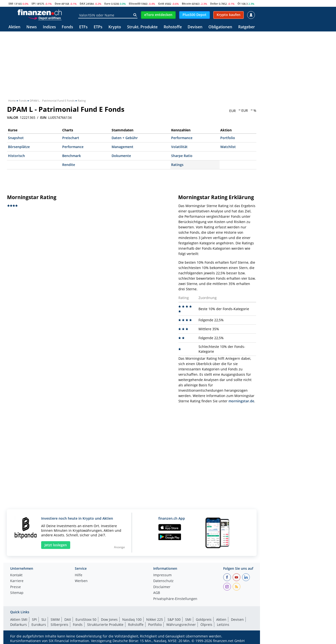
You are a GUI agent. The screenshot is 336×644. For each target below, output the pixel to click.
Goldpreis (204, 619)
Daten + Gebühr (125, 138)
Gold (161, 4)
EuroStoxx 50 (86, 619)
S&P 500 (174, 619)
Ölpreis (206, 625)
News (32, 27)
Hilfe (79, 575)
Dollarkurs (19, 625)
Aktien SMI (19, 619)
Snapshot (16, 138)
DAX (82, 4)
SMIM (55, 619)
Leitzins (223, 625)
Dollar (214, 4)
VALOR (13, 118)
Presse (15, 587)
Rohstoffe (173, 27)
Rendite (69, 165)
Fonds (67, 27)
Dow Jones (109, 619)
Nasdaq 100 (132, 619)
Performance (182, 138)
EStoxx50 (135, 4)
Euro (107, 4)
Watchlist (228, 147)
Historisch (16, 156)
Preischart (71, 138)
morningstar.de (241, 401)
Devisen (195, 27)
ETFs (83, 27)
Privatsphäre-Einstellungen (175, 599)
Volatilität (179, 147)
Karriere (17, 581)
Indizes (49, 27)
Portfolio (228, 138)
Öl (239, 4)
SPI (34, 4)
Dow (58, 4)
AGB (157, 593)
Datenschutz (163, 581)
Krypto (115, 27)
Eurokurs (39, 625)
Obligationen (220, 27)
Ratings (177, 165)
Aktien (14, 27)
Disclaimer (162, 587)
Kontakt (16, 575)
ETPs (98, 27)
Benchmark (72, 156)
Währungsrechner (181, 625)
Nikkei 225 (155, 619)
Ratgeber (247, 27)
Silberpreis (59, 625)
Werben (81, 581)
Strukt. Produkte (142, 27)
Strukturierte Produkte (105, 625)
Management (122, 147)
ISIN (43, 118)
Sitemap (17, 593)
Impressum (162, 575)
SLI (44, 619)
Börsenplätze (19, 147)
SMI (11, 4)
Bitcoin (186, 4)
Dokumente (121, 156)
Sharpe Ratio (182, 156)
